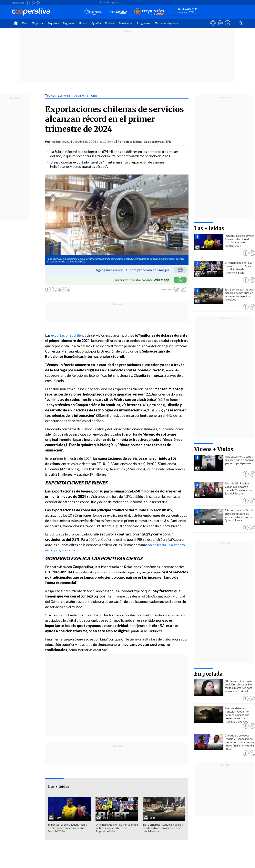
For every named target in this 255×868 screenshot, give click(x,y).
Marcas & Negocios (166, 23)
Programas (144, 23)
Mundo (83, 23)
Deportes (53, 23)
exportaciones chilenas (69, 335)
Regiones (69, 23)
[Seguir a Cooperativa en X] (33, 3)
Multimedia (126, 23)
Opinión (96, 23)
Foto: (51, 178)
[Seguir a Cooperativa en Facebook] (28, 3)
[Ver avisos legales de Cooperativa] (213, 26)
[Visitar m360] (220, 26)
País (25, 23)
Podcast (110, 23)
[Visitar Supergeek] (227, 26)
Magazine (38, 23)
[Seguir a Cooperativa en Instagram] (38, 3)
